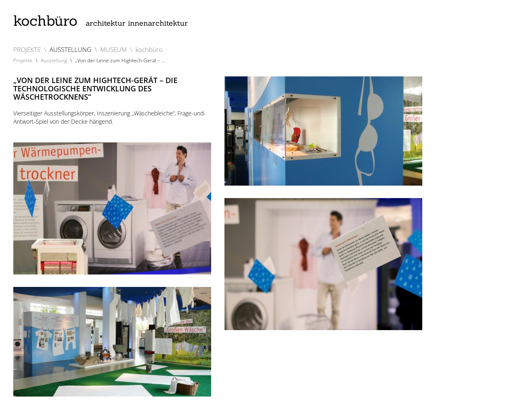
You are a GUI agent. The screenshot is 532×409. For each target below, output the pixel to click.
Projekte (23, 60)
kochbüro (101, 21)
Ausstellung (54, 60)
